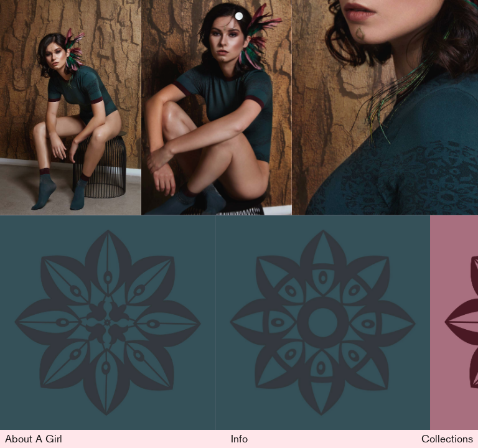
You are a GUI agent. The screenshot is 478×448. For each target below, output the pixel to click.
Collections (447, 438)
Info (239, 438)
